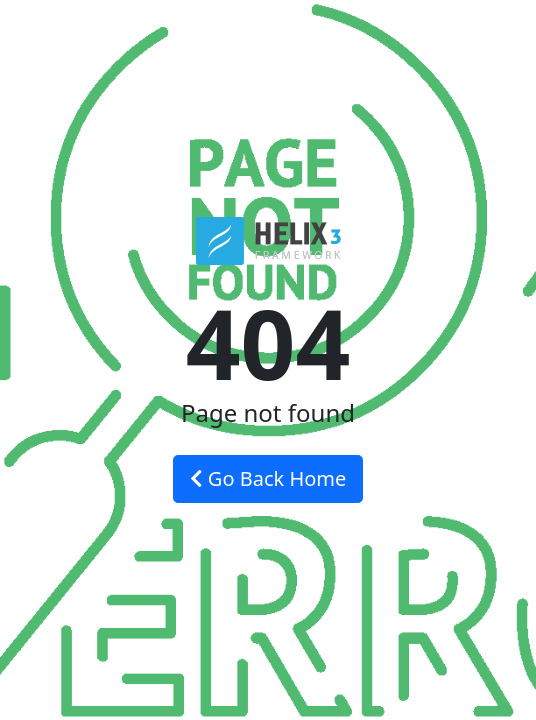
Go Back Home (268, 478)
